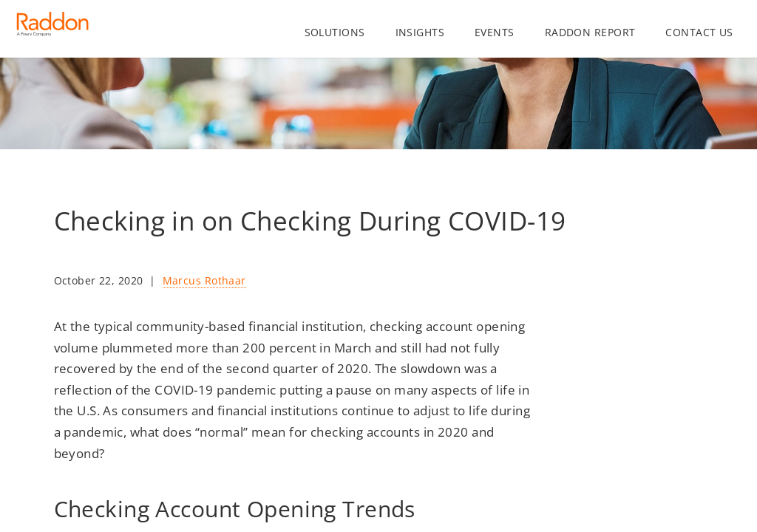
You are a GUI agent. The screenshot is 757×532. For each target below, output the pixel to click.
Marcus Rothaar (204, 280)
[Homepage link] (52, 30)
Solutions (335, 32)
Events (495, 32)
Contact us (699, 32)
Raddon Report (590, 32)
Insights (420, 32)
